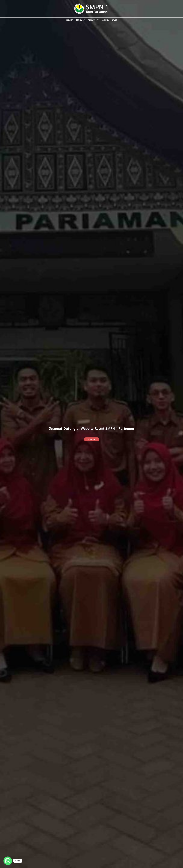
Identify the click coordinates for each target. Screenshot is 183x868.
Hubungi (92, 439)
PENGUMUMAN (93, 20)
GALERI (115, 20)
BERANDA (69, 20)
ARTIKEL (106, 20)
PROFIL (79, 20)
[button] (24, 9)
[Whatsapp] (8, 861)
